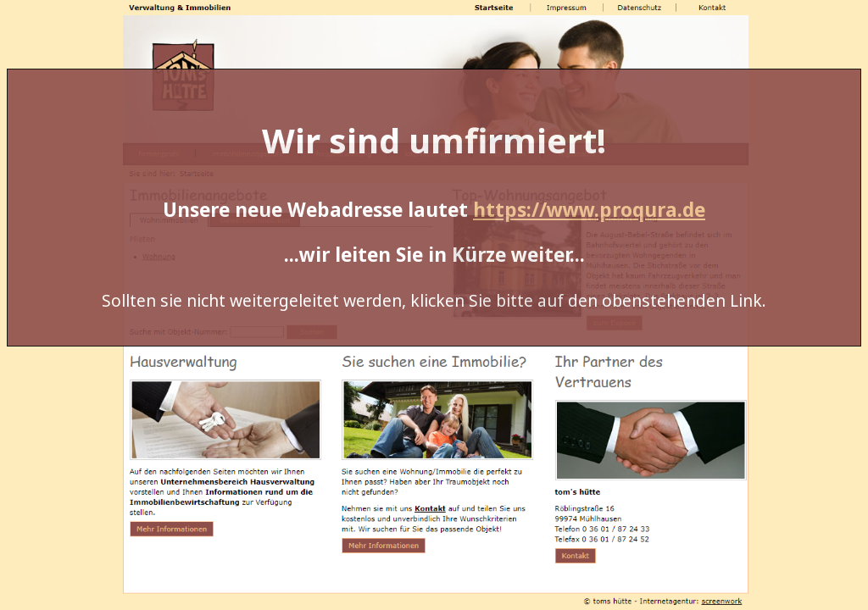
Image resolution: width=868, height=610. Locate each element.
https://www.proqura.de (589, 210)
